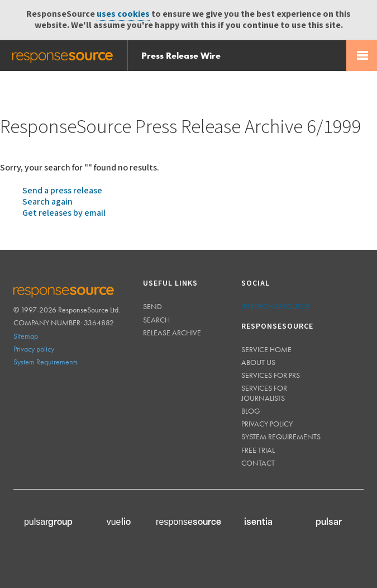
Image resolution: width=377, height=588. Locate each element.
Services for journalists (264, 393)
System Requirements (46, 362)
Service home (266, 349)
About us (258, 362)
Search (156, 320)
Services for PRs (271, 375)
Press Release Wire (181, 56)
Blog (251, 411)
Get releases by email (64, 213)
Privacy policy (34, 349)
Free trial (258, 450)
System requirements (281, 437)
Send (152, 306)
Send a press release (62, 191)
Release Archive (172, 333)
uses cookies (123, 14)
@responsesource (276, 306)
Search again (47, 202)
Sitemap (26, 336)
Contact (258, 463)
